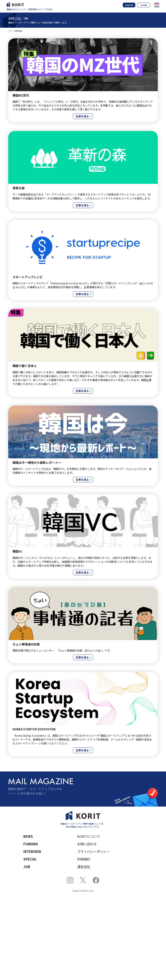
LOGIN (144, 5)
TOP (10, 31)
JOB (27, 867)
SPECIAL (30, 859)
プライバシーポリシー (93, 851)
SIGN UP (129, 5)
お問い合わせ (87, 844)
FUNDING (31, 844)
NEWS (28, 836)
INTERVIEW (32, 851)
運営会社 (84, 867)
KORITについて (89, 836)
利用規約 (84, 859)
